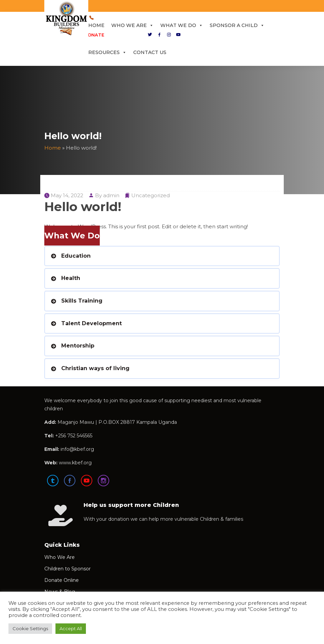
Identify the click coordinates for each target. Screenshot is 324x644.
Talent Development (91, 323)
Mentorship (78, 346)
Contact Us (150, 52)
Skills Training (82, 301)
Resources (107, 52)
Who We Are (132, 25)
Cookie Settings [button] (30, 628)
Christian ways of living (95, 368)
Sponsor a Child (237, 25)
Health (71, 278)
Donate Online (62, 580)
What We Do (182, 25)
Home (96, 25)
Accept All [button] (71, 628)
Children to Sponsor (67, 569)
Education (76, 256)
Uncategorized (151, 195)
